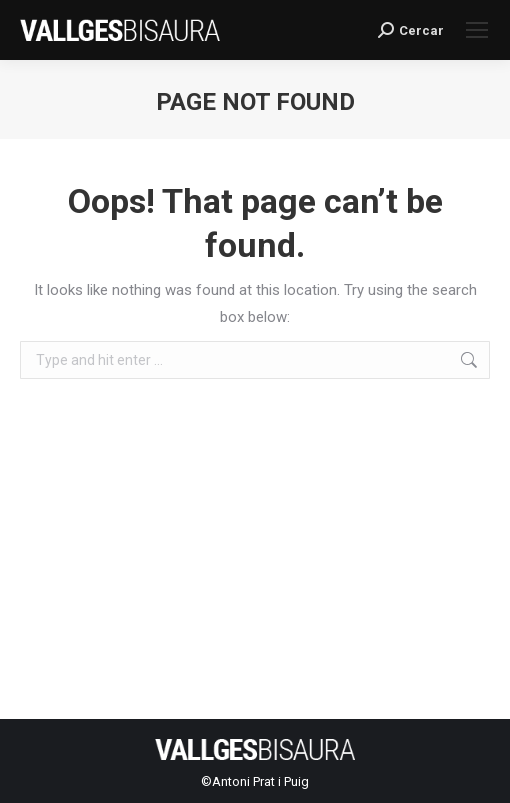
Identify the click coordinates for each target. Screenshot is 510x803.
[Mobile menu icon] (477, 30)
